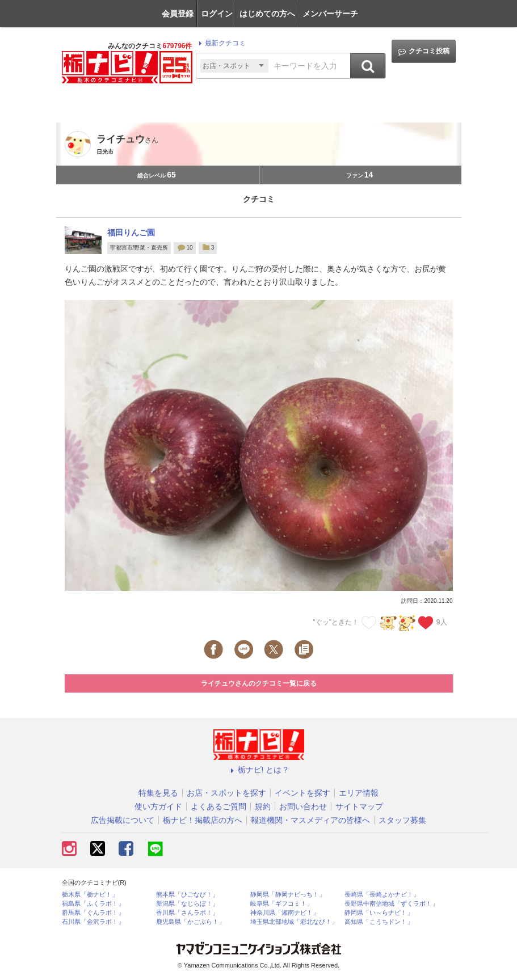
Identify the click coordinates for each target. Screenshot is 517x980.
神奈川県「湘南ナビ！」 (285, 913)
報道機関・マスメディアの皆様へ (310, 820)
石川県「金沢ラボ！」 (93, 922)
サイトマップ (359, 806)
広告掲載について (123, 820)
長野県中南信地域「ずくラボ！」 (391, 904)
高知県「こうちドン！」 (379, 922)
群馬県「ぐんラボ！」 (93, 913)
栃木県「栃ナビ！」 (90, 895)
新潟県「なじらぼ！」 (187, 904)
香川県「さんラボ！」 (187, 913)
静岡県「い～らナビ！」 (379, 913)
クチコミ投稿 (424, 51)
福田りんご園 (131, 233)
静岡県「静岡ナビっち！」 (288, 895)
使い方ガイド (158, 806)
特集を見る (158, 793)
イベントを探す (302, 793)
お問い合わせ (303, 806)
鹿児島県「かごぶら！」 (190, 922)
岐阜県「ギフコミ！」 (281, 904)
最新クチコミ (220, 43)
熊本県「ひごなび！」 (187, 895)
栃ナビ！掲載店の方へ (203, 820)
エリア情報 (359, 793)
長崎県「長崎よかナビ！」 (382, 895)
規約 (263, 806)
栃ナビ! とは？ (259, 770)
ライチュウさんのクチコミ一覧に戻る (259, 683)
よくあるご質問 (218, 806)
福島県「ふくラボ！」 (93, 904)
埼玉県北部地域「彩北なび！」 (294, 922)
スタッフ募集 (402, 820)
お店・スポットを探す (226, 793)
